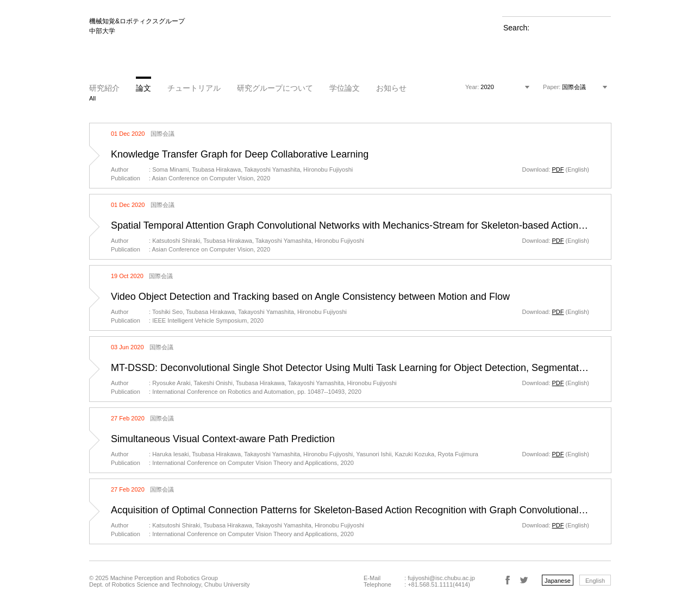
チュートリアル (194, 88)
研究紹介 (104, 88)
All (92, 98)
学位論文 (345, 88)
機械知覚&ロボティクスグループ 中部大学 (137, 26)
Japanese (558, 581)
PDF (558, 169)
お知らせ (391, 88)
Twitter (524, 580)
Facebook (508, 580)
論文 (143, 88)
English (595, 581)
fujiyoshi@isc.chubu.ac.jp (441, 578)
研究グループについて (275, 88)
